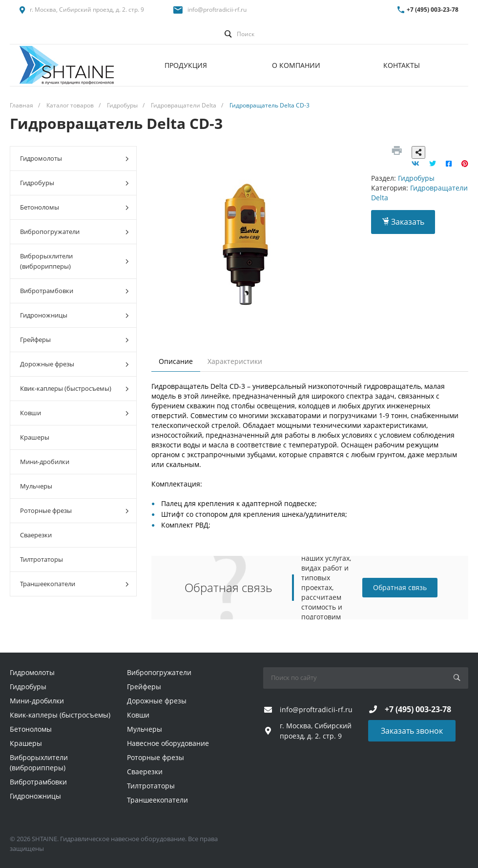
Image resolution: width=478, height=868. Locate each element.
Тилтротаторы (42, 559)
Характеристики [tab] (235, 361)
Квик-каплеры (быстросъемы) (74, 389)
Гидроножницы (74, 315)
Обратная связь (400, 587)
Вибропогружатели (74, 232)
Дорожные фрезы (74, 364)
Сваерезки (36, 535)
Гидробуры (74, 183)
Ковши (74, 413)
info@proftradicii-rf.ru (217, 10)
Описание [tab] (176, 361)
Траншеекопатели (74, 584)
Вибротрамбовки (74, 291)
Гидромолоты (74, 159)
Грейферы (74, 340)
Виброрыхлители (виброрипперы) (74, 261)
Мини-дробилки (45, 462)
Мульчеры (36, 486)
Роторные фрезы (74, 511)
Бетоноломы (74, 207)
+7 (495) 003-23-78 (433, 10)
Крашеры (35, 437)
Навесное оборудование (168, 743)
